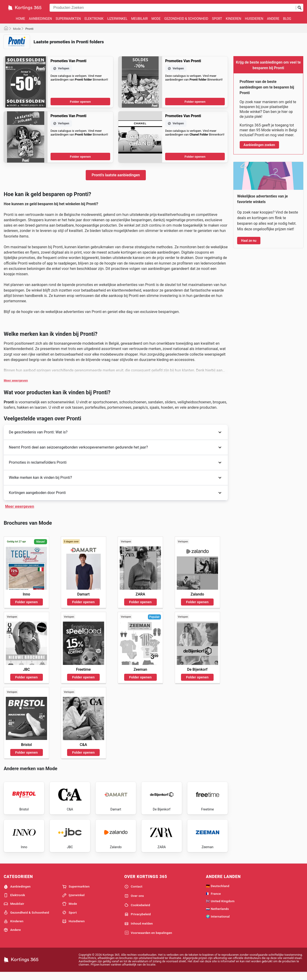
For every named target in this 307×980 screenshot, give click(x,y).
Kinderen (233, 19)
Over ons (134, 903)
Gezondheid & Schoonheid (186, 19)
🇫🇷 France (213, 900)
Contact (133, 894)
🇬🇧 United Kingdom (220, 908)
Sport (217, 19)
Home (20, 19)
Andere (273, 19)
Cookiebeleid (137, 912)
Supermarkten (68, 19)
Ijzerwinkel (117, 19)
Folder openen (80, 102)
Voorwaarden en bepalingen (148, 940)
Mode (156, 19)
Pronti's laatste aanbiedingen (116, 175)
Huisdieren (254, 19)
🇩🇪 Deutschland (218, 893)
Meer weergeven (16, 380)
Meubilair (139, 19)
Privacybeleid (138, 921)
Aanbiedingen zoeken (259, 145)
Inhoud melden (139, 931)
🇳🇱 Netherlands (217, 916)
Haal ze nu (249, 241)
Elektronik (94, 19)
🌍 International (218, 923)
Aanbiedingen (40, 19)
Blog (287, 19)
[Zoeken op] (300, 8)
